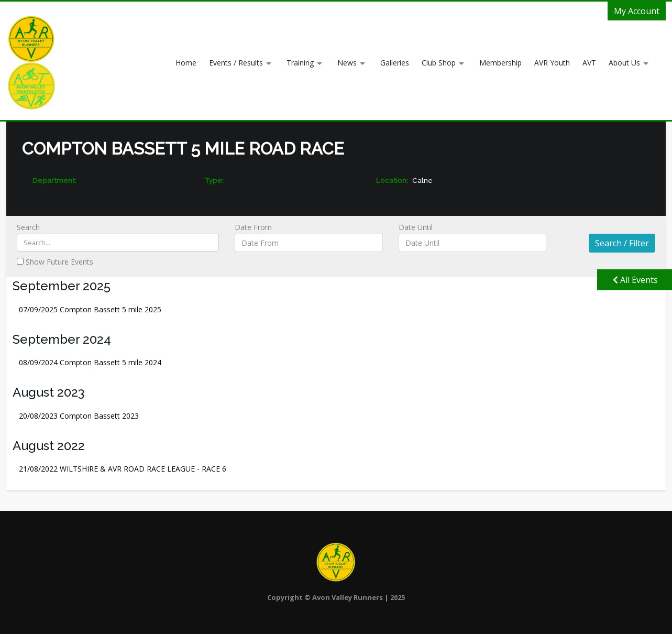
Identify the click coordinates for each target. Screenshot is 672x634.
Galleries (395, 63)
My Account (637, 11)
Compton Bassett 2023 (79, 416)
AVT (589, 63)
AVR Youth (552, 63)
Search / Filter (622, 243)
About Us (624, 63)
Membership (500, 63)
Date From (309, 237)
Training (300, 63)
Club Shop (439, 63)
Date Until (472, 237)
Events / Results (236, 63)
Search (118, 237)
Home (186, 63)
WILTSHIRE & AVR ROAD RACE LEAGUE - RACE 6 (123, 469)
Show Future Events (55, 262)
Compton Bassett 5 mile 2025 (90, 309)
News (347, 63)
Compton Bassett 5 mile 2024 (90, 362)
